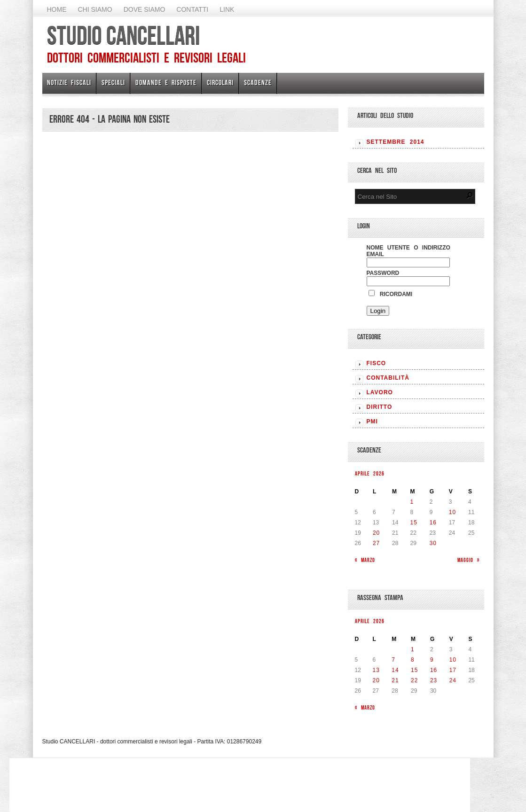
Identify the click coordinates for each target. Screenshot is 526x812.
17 (453, 670)
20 (376, 533)
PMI (372, 422)
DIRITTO (380, 407)
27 (376, 543)
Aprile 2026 (370, 473)
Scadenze (258, 82)
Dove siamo (145, 9)
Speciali (113, 82)
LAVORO (380, 392)
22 (414, 680)
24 (453, 680)
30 (433, 543)
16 (433, 523)
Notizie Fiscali (69, 82)
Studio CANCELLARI (123, 35)
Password (383, 273)
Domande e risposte (166, 82)
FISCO (377, 363)
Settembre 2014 (396, 142)
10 (452, 512)
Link (227, 9)
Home (57, 9)
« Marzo (365, 560)
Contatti (192, 9)
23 (434, 680)
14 (395, 670)
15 (414, 523)
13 (376, 670)
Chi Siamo (95, 9)
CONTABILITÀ (388, 378)
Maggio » (468, 560)
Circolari (220, 82)
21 (395, 680)
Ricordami (391, 294)
